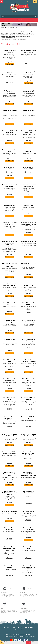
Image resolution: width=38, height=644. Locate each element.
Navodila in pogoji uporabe (18, 627)
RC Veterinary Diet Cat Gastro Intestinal (28, 492)
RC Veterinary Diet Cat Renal (10, 512)
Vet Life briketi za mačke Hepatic (9, 304)
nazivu (35, 42)
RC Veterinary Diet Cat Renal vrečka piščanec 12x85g (28, 435)
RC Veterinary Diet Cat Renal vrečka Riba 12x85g (10, 435)
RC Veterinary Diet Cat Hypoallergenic (10, 528)
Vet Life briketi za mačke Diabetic (29, 304)
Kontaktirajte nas (30, 627)
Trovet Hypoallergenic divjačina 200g (28, 150)
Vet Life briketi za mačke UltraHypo (9, 398)
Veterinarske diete (13, 28)
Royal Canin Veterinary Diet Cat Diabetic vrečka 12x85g (28, 242)
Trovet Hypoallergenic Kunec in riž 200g (28, 168)
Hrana (7, 28)
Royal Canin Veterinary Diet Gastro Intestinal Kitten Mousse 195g (10, 265)
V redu (28, 642)
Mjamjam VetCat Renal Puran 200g (28, 111)
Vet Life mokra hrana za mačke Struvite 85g (28, 321)
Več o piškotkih (34, 642)
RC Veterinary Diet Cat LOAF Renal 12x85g (28, 132)
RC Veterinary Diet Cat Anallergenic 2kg (28, 285)
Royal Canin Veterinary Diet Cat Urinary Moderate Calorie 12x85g (10, 243)
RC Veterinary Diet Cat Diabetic (10, 567)
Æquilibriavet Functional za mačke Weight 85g (29, 185)
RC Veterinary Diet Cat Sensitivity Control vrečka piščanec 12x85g (28, 453)
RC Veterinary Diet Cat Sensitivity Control (28, 512)
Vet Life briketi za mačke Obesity (29, 379)
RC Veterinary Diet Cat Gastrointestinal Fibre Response (10, 418)
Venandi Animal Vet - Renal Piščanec (10, 72)
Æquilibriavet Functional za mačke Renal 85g (29, 204)
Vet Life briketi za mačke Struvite (9, 340)
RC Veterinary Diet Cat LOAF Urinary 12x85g (10, 132)
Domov (3, 28)
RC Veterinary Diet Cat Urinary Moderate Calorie (10, 547)
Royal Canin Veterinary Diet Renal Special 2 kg (10, 185)
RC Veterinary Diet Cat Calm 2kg (28, 418)
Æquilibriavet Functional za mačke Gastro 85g (9, 223)
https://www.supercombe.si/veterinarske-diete (15, 39)
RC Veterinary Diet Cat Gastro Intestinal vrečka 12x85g (10, 474)
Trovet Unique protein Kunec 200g (9, 150)
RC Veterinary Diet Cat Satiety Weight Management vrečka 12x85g (29, 474)
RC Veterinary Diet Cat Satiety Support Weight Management (29, 567)
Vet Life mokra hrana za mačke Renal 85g (28, 340)
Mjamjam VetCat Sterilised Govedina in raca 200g (10, 111)
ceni (32, 42)
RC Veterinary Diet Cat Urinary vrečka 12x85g (28, 528)
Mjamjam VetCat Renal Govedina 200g (10, 51)
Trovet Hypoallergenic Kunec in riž (10, 168)
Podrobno (19, 20)
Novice (22, 630)
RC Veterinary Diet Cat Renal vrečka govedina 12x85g (10, 453)
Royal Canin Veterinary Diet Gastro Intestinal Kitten (28, 264)
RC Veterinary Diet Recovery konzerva (29, 398)
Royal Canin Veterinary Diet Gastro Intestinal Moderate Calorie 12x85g (29, 224)
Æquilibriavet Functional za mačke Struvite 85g (9, 204)
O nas (17, 630)
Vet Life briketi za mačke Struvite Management (9, 321)
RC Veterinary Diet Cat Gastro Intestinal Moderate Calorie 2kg (9, 493)
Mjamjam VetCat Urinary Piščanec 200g (28, 72)
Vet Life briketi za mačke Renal (9, 361)
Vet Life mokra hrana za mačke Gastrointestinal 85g (28, 361)
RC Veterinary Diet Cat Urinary (28, 547)
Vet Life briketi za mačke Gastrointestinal (9, 379)
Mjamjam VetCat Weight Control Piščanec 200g (29, 91)
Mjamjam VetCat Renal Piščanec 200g (10, 91)
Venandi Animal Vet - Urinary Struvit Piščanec (28, 51)
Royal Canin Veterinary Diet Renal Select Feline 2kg (10, 285)
